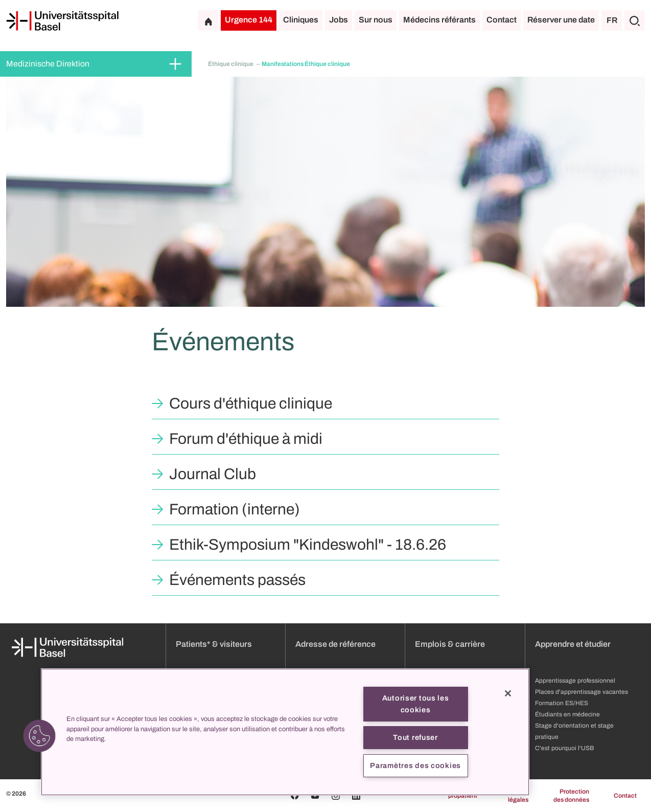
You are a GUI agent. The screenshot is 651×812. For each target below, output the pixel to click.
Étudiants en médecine (567, 714)
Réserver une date (561, 20)
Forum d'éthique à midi (246, 439)
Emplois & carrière (450, 644)
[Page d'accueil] (62, 21)
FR (612, 20)
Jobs (339, 20)
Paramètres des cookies (415, 765)
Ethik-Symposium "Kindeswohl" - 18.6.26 (308, 545)
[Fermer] (508, 693)
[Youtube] (315, 796)
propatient (463, 796)
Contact (502, 20)
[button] (39, 736)
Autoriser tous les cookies (416, 704)
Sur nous (376, 20)
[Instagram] (336, 796)
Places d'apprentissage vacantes (582, 692)
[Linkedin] (356, 796)
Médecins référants (439, 20)
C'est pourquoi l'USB (564, 748)
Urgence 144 (249, 20)
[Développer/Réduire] (175, 64)
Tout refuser (415, 737)
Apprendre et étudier (573, 644)
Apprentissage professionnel (575, 681)
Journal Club (213, 474)
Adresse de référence (335, 644)
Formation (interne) (235, 509)
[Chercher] (635, 20)
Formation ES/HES (562, 703)
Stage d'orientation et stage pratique (574, 731)
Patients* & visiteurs (214, 644)
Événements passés (237, 580)
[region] (285, 732)
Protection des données (571, 796)
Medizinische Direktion (48, 64)
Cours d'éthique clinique (251, 403)
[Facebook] (295, 796)
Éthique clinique (231, 64)
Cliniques (301, 20)
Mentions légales (515, 796)
